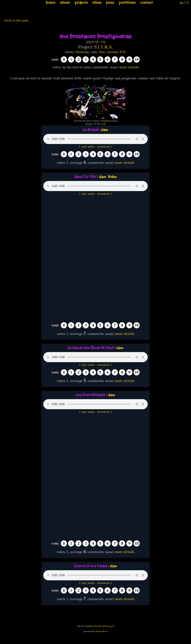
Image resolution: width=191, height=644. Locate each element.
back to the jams (17, 20)
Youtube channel (93, 626)
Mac (102, 52)
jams (110, 2)
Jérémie (113, 52)
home (50, 2)
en (181, 2)
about (65, 2)
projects (81, 2)
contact (147, 2)
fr (188, 2)
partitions (127, 2)
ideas (97, 2)
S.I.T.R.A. (104, 47)
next (103, 124)
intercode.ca (102, 631)
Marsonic (83, 52)
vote (76, 121)
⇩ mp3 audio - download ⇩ (96, 147)
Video (112, 177)
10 (137, 59)
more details (129, 67)
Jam (105, 130)
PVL (123, 52)
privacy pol (109, 626)
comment (105, 121)
